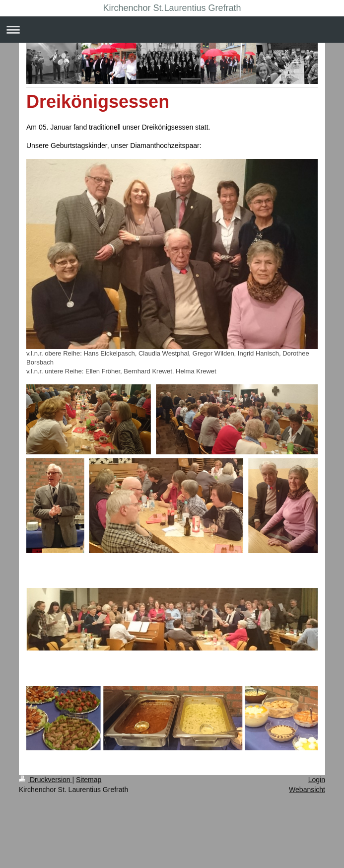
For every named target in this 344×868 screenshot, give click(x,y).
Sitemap (89, 780)
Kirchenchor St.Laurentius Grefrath (172, 8)
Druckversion (45, 780)
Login (317, 780)
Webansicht (307, 790)
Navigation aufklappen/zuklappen (172, 30)
